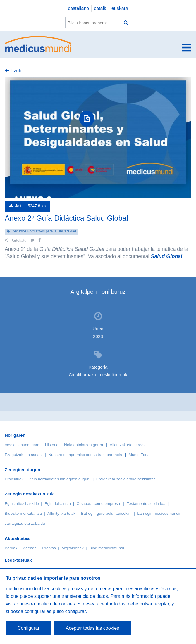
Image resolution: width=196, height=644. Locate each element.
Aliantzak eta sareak (128, 445)
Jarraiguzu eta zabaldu (25, 523)
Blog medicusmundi (107, 548)
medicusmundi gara (22, 445)
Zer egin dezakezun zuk (29, 494)
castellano (78, 8)
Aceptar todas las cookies (92, 628)
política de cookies (56, 604)
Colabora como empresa (98, 504)
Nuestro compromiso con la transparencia (85, 455)
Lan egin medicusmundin (159, 513)
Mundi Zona (139, 455)
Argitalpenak (73, 548)
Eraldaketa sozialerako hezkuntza (126, 479)
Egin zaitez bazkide (22, 504)
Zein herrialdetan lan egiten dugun (59, 479)
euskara (120, 8)
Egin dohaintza (58, 504)
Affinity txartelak (61, 513)
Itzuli (16, 71)
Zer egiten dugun (23, 470)
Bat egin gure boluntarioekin (106, 513)
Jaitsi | (30, 206)
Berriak (11, 548)
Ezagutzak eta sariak (23, 455)
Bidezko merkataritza (23, 513)
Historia (52, 445)
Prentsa (49, 548)
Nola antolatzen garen (84, 445)
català (100, 8)
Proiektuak (14, 479)
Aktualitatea (17, 538)
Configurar (29, 628)
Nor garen (15, 435)
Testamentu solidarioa (146, 504)
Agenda (30, 548)
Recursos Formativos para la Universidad (44, 231)
